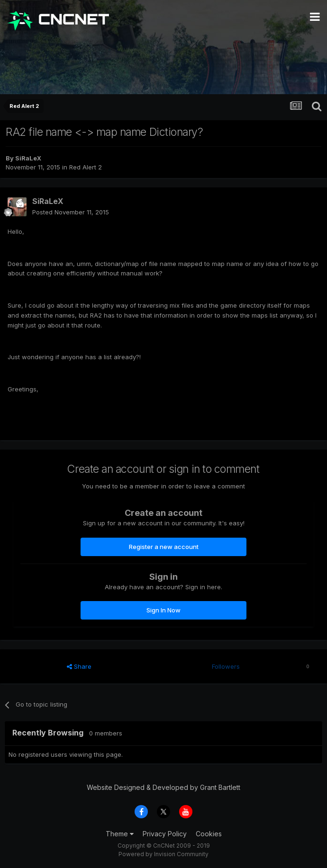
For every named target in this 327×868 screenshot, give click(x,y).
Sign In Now (163, 610)
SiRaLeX (28, 158)
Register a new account (164, 547)
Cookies (209, 834)
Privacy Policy (165, 834)
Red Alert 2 (86, 167)
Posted (71, 212)
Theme (120, 834)
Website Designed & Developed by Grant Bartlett (163, 787)
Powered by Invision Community (163, 854)
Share (79, 666)
